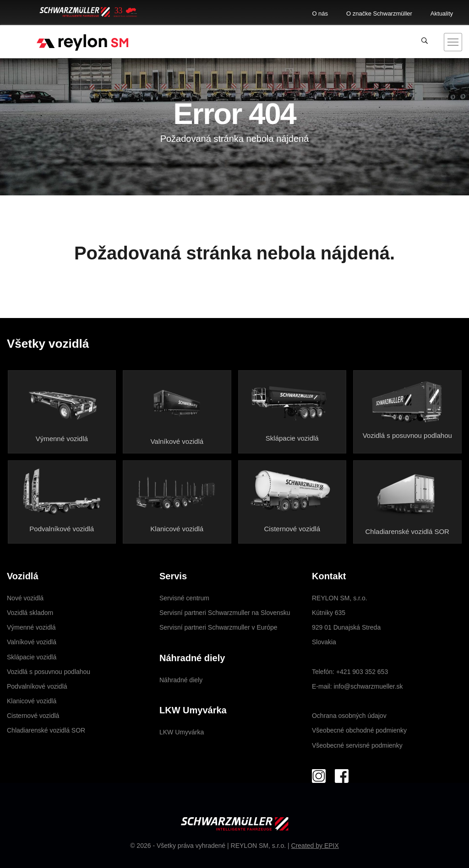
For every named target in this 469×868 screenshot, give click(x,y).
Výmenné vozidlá (62, 439)
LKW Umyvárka (182, 732)
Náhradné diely (181, 680)
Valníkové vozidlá (177, 441)
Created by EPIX (315, 846)
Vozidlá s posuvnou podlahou (407, 435)
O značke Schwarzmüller (379, 13)
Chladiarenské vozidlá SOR (407, 531)
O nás (320, 13)
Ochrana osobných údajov (349, 716)
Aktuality (442, 13)
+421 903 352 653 (362, 672)
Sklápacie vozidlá (292, 438)
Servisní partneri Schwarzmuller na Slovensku (225, 613)
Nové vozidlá (25, 598)
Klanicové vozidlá (177, 529)
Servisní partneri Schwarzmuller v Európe (218, 627)
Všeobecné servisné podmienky (357, 745)
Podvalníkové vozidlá (62, 529)
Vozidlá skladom (30, 613)
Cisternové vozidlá (292, 529)
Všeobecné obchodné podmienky (359, 730)
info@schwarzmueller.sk (368, 686)
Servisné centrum (184, 598)
